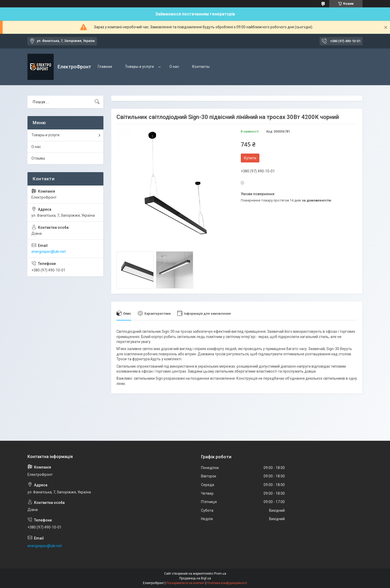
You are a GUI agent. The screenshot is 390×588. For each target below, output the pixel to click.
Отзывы (38, 158)
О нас (174, 67)
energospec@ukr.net (49, 252)
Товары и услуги (140, 67)
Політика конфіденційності (227, 583)
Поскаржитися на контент (185, 583)
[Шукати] (97, 102)
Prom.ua (220, 574)
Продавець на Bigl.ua (195, 578)
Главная (105, 67)
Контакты (201, 67)
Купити (250, 158)
